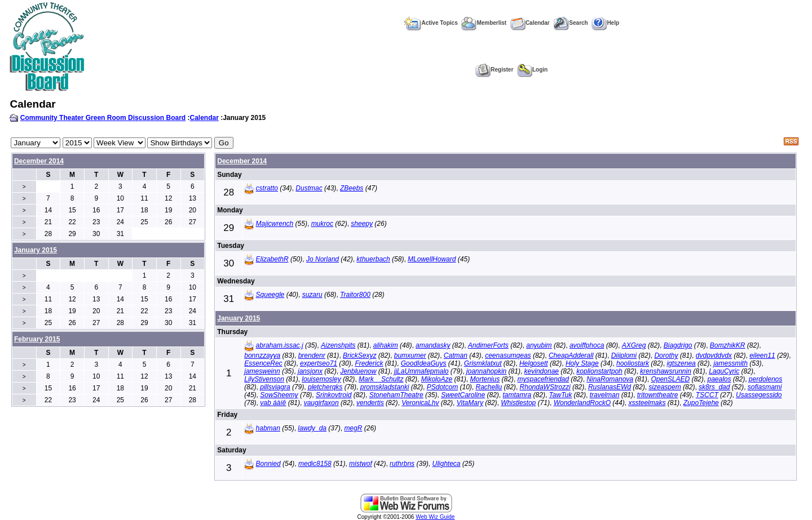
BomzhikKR (728, 345)
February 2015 (37, 339)
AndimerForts (488, 345)
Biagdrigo (678, 345)
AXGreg (634, 345)
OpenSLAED (670, 379)
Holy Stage (582, 363)
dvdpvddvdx (714, 355)
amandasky (433, 345)
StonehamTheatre (396, 395)
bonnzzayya (262, 355)
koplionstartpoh (599, 371)
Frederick (369, 363)
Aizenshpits (338, 345)
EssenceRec (263, 363)
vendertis (370, 403)
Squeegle (270, 295)
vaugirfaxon (321, 403)
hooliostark (633, 363)
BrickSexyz (359, 355)
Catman (456, 355)
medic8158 (315, 464)
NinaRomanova (610, 379)
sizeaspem (665, 387)
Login (532, 70)
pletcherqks (325, 387)
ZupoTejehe (701, 403)
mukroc (322, 224)
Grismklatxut (483, 363)
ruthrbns (402, 464)
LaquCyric (724, 371)
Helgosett (534, 363)
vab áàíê (273, 403)
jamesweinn (262, 371)
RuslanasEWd (610, 387)
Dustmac (309, 188)
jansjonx (310, 371)
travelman (605, 395)
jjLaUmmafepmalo (422, 371)
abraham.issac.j (280, 345)
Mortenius (485, 379)
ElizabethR (272, 259)
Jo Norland (323, 259)
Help (605, 23)
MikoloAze (437, 379)
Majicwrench (275, 224)
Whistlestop (518, 403)
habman (268, 428)
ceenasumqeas (508, 355)
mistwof (361, 464)
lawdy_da (312, 428)
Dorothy (666, 355)
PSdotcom (442, 387)
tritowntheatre (658, 395)
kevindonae (542, 371)
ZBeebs (352, 188)
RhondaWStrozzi (545, 387)
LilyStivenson (264, 379)
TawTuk (561, 395)
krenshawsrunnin (666, 371)
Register (494, 70)
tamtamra (517, 395)
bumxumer (410, 355)
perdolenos (765, 379)
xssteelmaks (647, 403)
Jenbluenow (358, 371)
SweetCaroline (463, 395)
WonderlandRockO (582, 403)
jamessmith (731, 363)
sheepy (362, 224)
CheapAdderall (571, 355)
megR (353, 428)
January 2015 (239, 318)
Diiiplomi (624, 355)
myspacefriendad (543, 379)
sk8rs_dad (714, 387)
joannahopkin (486, 371)
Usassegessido (759, 395)
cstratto (267, 188)
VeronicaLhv (420, 403)
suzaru (312, 295)
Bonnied (268, 464)
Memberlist (484, 23)
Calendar (530, 23)
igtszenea (681, 363)
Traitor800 (355, 295)
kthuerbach (373, 259)
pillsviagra (275, 387)
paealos (719, 379)
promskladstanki (385, 387)
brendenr (312, 355)
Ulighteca (446, 464)
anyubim (539, 345)
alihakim (386, 345)
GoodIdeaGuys (424, 363)
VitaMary (470, 403)
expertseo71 (319, 363)
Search (570, 23)
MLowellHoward (432, 259)
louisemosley (321, 379)
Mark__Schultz (381, 379)
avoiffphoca (587, 345)
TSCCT (707, 395)
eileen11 (762, 355)
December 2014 (39, 161)
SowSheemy (279, 395)
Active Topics (431, 23)
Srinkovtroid (334, 395)
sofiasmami (765, 387)
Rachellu (489, 387)
